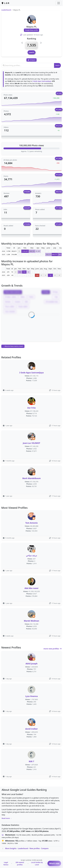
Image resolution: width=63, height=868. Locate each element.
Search (57, 65)
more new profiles (53, 649)
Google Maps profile (31, 30)
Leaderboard (6, 10)
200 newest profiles (20, 864)
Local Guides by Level (37, 864)
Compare (45, 848)
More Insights (11, 848)
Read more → (7, 818)
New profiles (35, 848)
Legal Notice (6, 864)
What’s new (54, 863)
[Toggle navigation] (59, 3)
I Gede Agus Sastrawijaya (42, 81)
